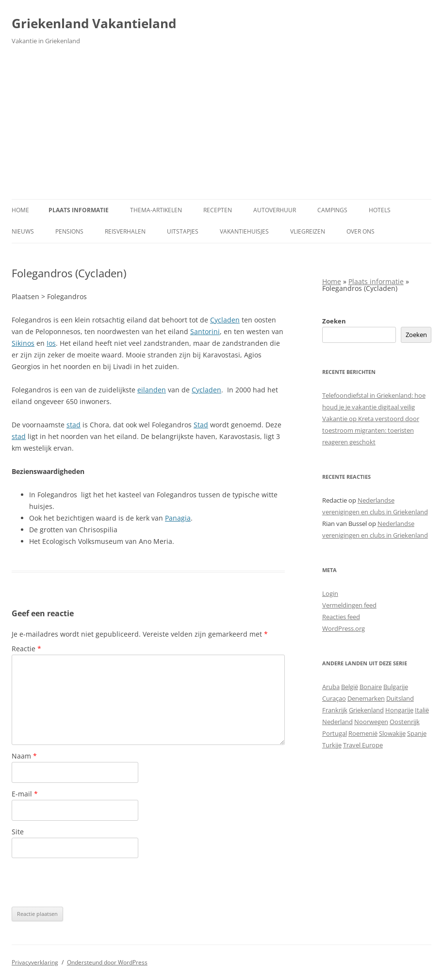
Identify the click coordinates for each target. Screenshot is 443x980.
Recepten (218, 210)
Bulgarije (396, 687)
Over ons (361, 231)
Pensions (69, 231)
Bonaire (371, 687)
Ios (51, 343)
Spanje (417, 733)
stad (74, 425)
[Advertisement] (221, 126)
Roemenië (363, 733)
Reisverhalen (125, 231)
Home (20, 210)
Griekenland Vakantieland (94, 23)
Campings (332, 210)
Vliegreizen (308, 231)
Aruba (331, 687)
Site (18, 832)
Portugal (335, 733)
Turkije (332, 745)
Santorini (205, 331)
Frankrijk (335, 710)
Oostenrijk (405, 722)
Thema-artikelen (156, 210)
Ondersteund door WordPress (107, 962)
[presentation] (85, 882)
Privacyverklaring (35, 962)
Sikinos (23, 343)
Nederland (337, 722)
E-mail (25, 794)
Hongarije (399, 710)
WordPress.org (344, 628)
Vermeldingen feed (349, 605)
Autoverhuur (275, 210)
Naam (24, 756)
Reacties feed (341, 617)
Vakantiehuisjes (244, 231)
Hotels (380, 210)
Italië (422, 710)
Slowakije (392, 733)
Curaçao (334, 698)
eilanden (152, 390)
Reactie (26, 649)
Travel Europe (363, 745)
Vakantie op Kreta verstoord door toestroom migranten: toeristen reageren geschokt (371, 430)
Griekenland (366, 710)
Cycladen (225, 320)
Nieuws (23, 231)
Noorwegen (371, 722)
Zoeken (334, 321)
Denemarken (366, 698)
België (350, 687)
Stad (201, 425)
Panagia (178, 518)
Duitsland (400, 698)
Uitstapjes (183, 231)
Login (330, 593)
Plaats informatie (79, 210)
